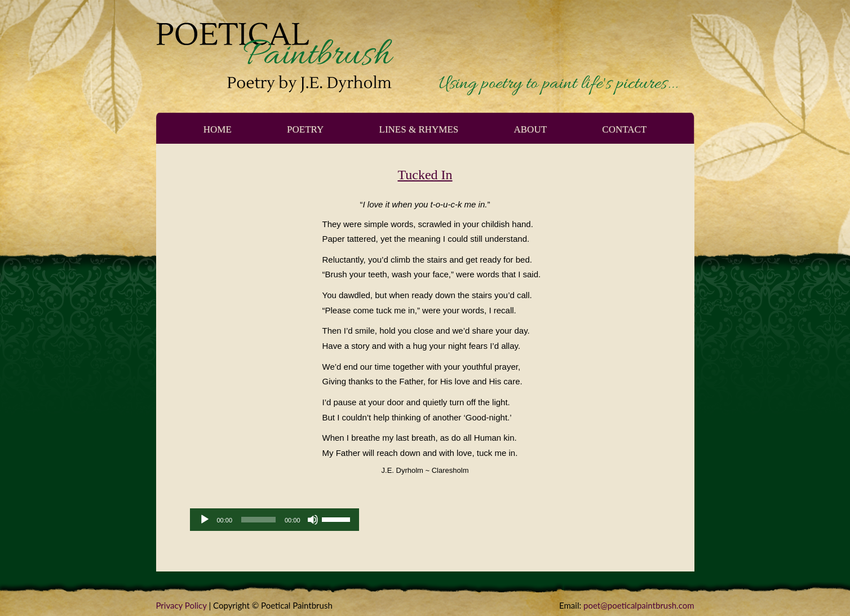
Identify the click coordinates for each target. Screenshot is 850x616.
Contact (624, 129)
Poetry (305, 129)
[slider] (258, 520)
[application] (275, 520)
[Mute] (313, 520)
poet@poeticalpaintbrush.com (639, 605)
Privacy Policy (181, 605)
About (531, 129)
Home (218, 129)
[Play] (205, 520)
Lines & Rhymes (419, 129)
